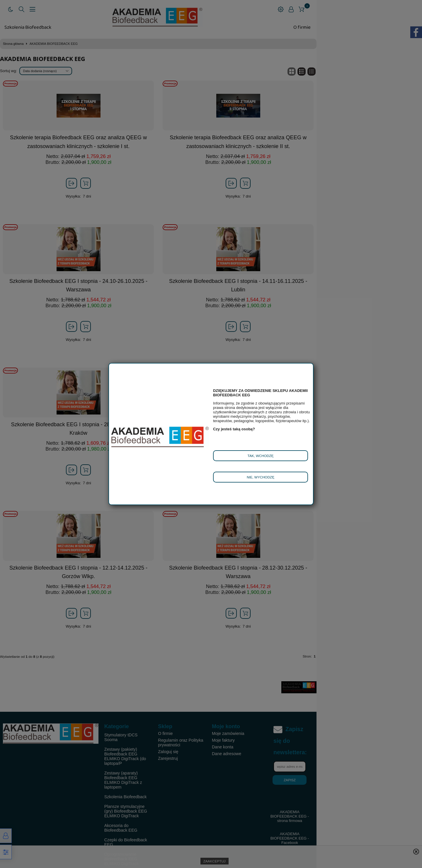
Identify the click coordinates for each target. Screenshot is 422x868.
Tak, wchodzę (261, 456)
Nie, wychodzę (261, 477)
